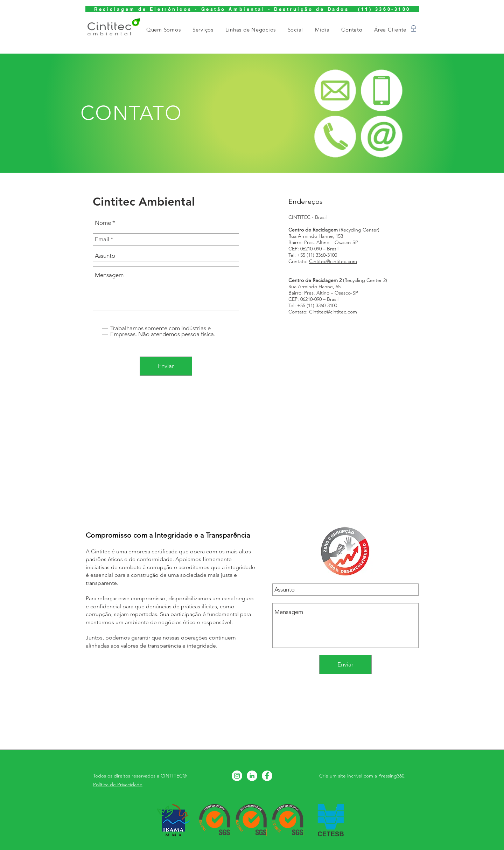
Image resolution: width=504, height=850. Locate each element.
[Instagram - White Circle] (237, 776)
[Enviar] (166, 366)
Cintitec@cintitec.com (333, 261)
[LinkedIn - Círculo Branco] (252, 776)
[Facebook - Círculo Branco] (267, 776)
